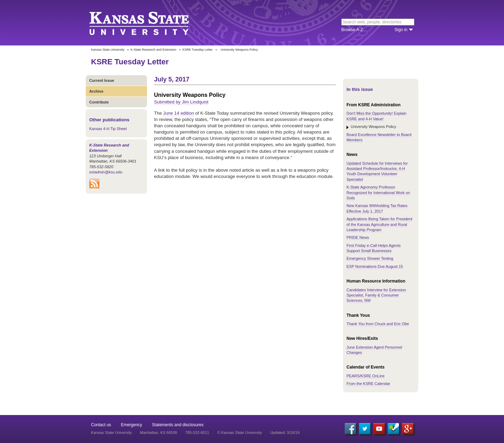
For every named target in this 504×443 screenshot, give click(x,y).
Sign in (401, 30)
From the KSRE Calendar (368, 384)
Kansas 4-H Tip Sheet (108, 129)
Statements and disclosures (178, 425)
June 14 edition (178, 113)
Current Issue (102, 80)
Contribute (99, 102)
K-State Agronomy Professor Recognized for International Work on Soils (378, 192)
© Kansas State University (240, 433)
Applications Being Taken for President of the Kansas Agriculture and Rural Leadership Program (379, 224)
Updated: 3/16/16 (285, 433)
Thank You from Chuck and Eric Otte (378, 324)
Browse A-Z (352, 30)
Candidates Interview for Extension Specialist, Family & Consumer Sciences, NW (376, 295)
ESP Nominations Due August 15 (375, 266)
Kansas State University (148, 23)
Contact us (101, 425)
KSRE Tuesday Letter (198, 50)
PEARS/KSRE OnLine (366, 376)
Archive (96, 91)
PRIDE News (358, 237)
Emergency (131, 425)
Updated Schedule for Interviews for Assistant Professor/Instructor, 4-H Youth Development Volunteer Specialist (377, 171)
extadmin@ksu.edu (106, 172)
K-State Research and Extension (153, 50)
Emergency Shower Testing (370, 258)
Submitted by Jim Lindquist (181, 102)
